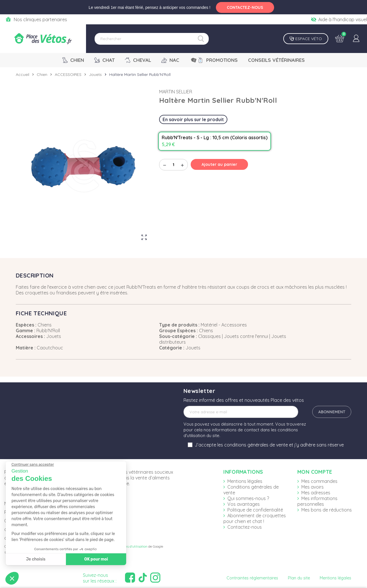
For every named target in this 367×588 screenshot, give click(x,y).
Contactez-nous (245, 527)
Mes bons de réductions (327, 510)
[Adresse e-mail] (241, 412)
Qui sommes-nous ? (248, 498)
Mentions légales (245, 481)
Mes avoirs (313, 487)
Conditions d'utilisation (130, 546)
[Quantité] (173, 165)
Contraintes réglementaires (252, 578)
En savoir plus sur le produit (193, 119)
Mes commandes (319, 481)
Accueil (23, 74)
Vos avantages (244, 504)
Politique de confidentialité (255, 510)
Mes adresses (316, 493)
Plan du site (299, 578)
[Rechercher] (152, 39)
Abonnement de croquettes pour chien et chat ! (255, 518)
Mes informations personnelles (317, 501)
